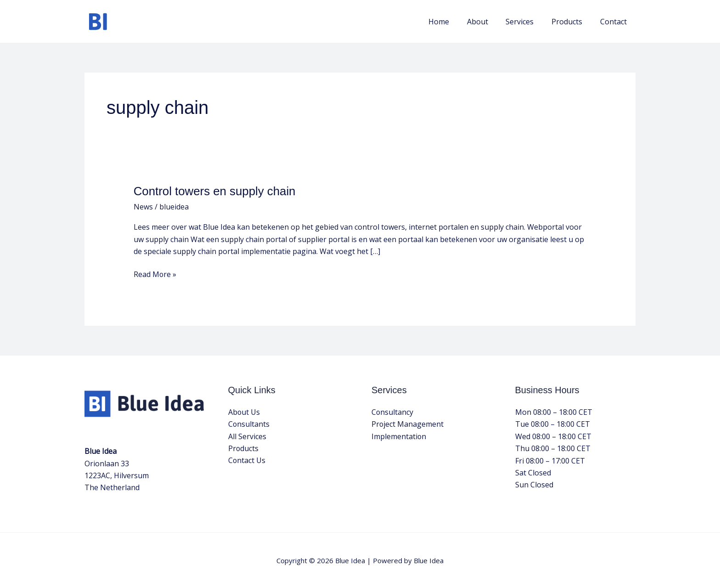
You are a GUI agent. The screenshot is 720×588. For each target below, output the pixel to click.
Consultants (249, 424)
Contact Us (247, 461)
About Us (244, 412)
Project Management (408, 424)
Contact (615, 22)
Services (527, 22)
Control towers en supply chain (215, 191)
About (488, 22)
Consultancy (393, 412)
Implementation (399, 436)
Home (453, 22)
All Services (247, 436)
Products (571, 22)
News (143, 207)
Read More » (155, 274)
